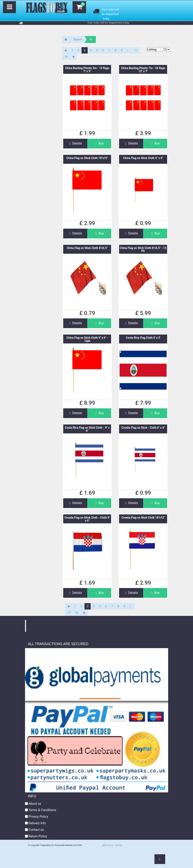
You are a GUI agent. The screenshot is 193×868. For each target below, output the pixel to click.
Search (78, 39)
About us (33, 804)
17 (136, 50)
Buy (99, 143)
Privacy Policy (37, 817)
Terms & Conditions (41, 810)
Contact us (34, 830)
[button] (160, 859)
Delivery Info (36, 823)
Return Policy (36, 836)
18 (66, 57)
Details (75, 143)
